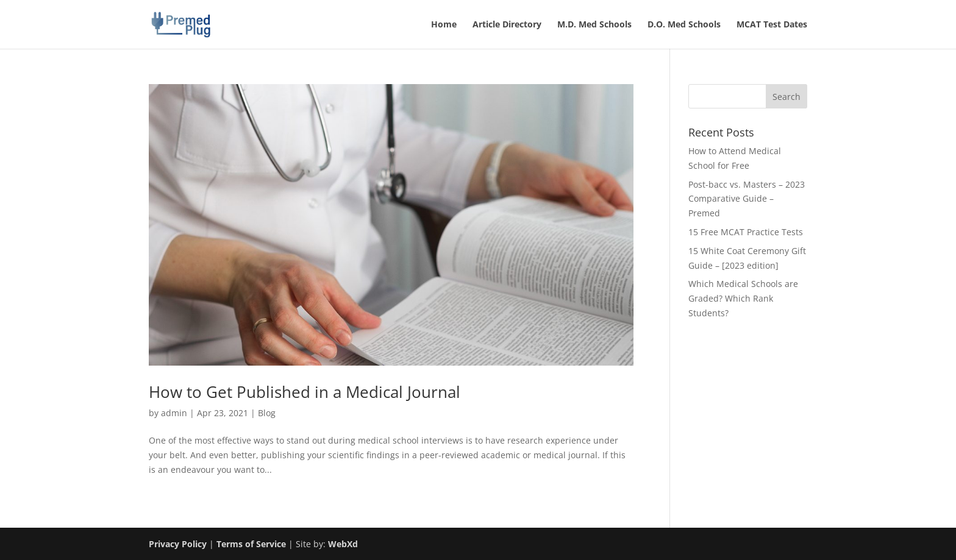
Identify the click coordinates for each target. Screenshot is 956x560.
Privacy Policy (178, 544)
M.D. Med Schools (594, 25)
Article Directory (507, 25)
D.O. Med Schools (684, 25)
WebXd (343, 544)
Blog (267, 413)
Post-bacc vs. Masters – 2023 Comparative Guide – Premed (747, 199)
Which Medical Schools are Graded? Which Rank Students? (743, 298)
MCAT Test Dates (772, 25)
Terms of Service (251, 544)
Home (444, 25)
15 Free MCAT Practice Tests (746, 232)
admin (174, 413)
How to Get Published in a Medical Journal (305, 392)
